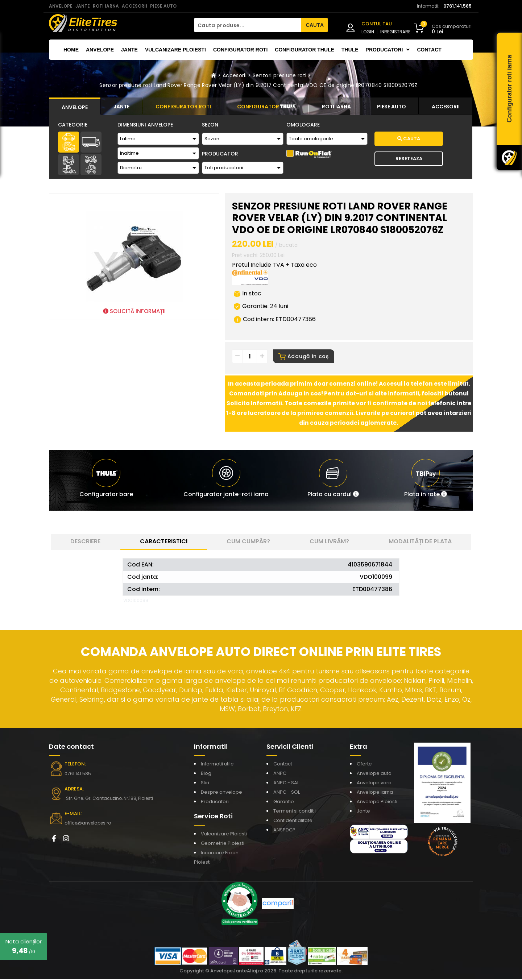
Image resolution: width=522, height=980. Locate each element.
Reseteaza (409, 159)
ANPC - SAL (286, 783)
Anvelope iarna (375, 793)
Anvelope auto (374, 774)
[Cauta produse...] (248, 25)
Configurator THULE (304, 50)
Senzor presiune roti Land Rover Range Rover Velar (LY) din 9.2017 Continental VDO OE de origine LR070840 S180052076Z (258, 85)
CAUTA (315, 25)
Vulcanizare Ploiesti (175, 50)
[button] (333, 481)
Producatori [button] (388, 50)
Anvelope (100, 50)
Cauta (409, 139)
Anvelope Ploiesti (377, 802)
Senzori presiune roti (279, 75)
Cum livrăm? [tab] (329, 542)
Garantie (284, 802)
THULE (350, 50)
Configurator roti (240, 50)
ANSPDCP (284, 830)
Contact (429, 50)
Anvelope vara (374, 783)
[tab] (75, 106)
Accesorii (235, 75)
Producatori (215, 802)
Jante (129, 50)
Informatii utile (217, 765)
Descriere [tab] (85, 542)
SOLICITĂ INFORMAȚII (134, 311)
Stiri (205, 783)
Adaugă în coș (304, 357)
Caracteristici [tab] (164, 542)
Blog (206, 774)
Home (71, 50)
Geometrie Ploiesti (223, 844)
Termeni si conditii (295, 812)
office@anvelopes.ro (87, 824)
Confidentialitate (293, 821)
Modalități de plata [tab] (420, 542)
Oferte (364, 765)
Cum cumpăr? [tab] (248, 542)
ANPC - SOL (287, 793)
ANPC (280, 774)
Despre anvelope (221, 793)
